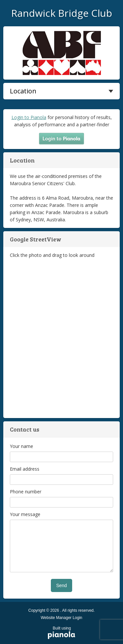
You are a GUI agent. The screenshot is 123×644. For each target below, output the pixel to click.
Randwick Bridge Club (62, 13)
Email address (25, 469)
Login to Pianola (29, 117)
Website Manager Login (61, 618)
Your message (25, 514)
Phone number (26, 492)
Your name (21, 446)
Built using (62, 633)
